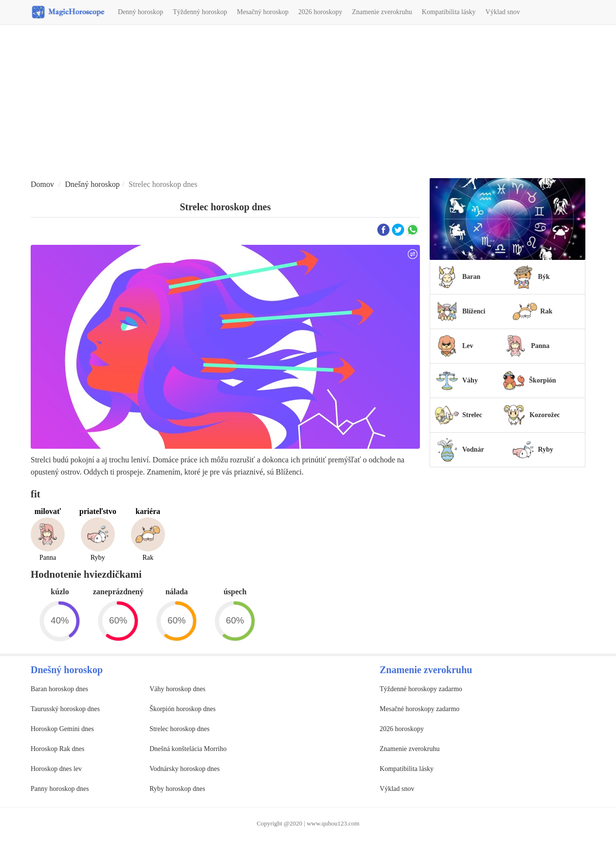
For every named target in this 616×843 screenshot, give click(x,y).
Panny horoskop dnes (60, 789)
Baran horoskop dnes (59, 689)
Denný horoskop (140, 12)
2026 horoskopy (320, 12)
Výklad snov (503, 12)
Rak (546, 311)
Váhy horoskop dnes (177, 689)
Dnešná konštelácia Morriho (188, 749)
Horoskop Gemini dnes (62, 729)
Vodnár (473, 449)
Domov (42, 184)
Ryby (546, 449)
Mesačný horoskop (263, 12)
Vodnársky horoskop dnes (184, 769)
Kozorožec (545, 415)
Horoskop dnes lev (56, 769)
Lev (468, 346)
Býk (544, 277)
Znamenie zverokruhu (382, 12)
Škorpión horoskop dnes (182, 709)
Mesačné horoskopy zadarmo (419, 709)
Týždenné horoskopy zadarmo (421, 689)
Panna (540, 346)
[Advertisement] (308, 103)
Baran (471, 277)
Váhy (470, 380)
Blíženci (474, 311)
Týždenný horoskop (200, 12)
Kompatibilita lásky (449, 12)
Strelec (472, 415)
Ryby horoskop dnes (177, 789)
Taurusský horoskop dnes (65, 709)
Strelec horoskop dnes (180, 729)
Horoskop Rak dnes (57, 749)
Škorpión (542, 380)
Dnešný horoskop (92, 184)
